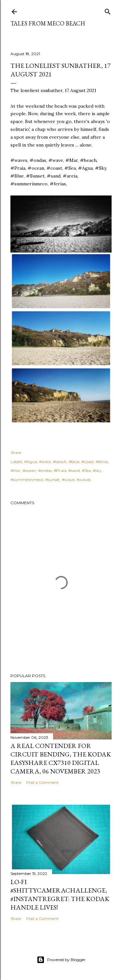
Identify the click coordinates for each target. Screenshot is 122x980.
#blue (74, 462)
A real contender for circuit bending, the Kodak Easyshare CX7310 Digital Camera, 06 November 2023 (61, 758)
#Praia (60, 470)
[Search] (108, 10)
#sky (97, 470)
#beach (60, 462)
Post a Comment (42, 782)
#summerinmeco (27, 480)
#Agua (31, 462)
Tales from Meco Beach (48, 23)
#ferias (102, 462)
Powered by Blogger (61, 960)
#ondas (45, 470)
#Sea (86, 470)
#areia (45, 462)
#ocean (29, 470)
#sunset (53, 480)
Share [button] (16, 452)
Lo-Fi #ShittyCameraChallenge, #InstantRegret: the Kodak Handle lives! (60, 894)
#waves (84, 480)
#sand (74, 470)
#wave (68, 480)
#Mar (15, 470)
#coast (88, 462)
